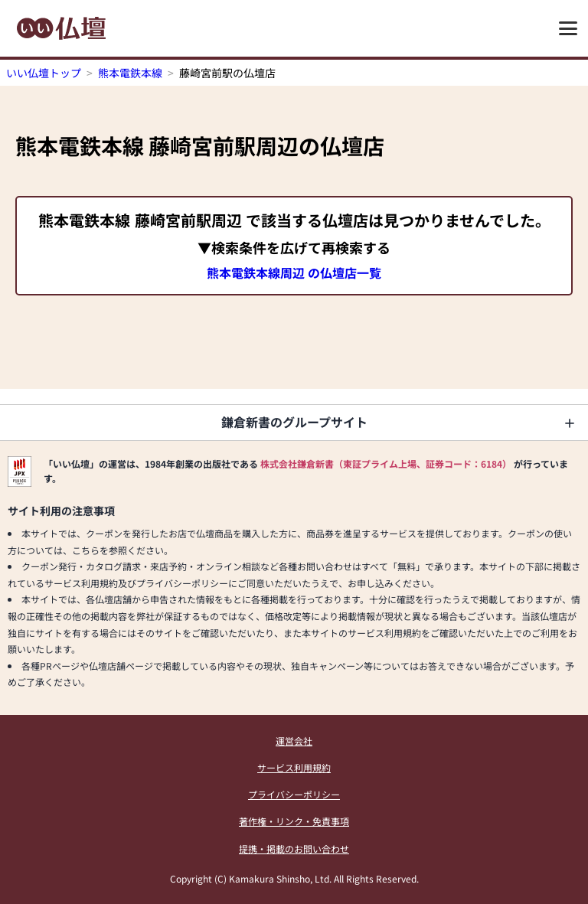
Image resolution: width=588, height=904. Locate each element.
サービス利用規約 (294, 767)
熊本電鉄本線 (130, 73)
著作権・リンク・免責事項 (294, 821)
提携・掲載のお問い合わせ (294, 849)
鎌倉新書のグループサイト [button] (294, 422)
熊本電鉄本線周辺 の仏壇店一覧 (294, 273)
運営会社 (294, 741)
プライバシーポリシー (294, 794)
